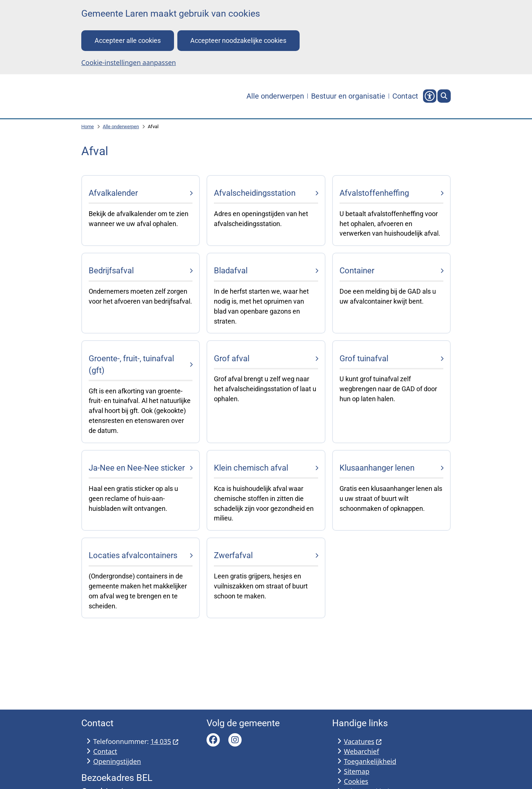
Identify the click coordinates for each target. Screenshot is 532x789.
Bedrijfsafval (111, 271)
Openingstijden (117, 761)
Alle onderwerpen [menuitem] (275, 96)
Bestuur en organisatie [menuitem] (348, 96)
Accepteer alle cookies (128, 40)
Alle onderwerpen (121, 127)
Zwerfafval (233, 556)
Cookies (356, 781)
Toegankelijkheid (370, 761)
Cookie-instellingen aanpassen (129, 62)
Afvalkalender (113, 193)
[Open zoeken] (444, 96)
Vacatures (363, 741)
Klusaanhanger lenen (377, 468)
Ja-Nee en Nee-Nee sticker (137, 468)
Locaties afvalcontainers (133, 556)
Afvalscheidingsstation (255, 193)
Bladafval (231, 271)
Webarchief (362, 751)
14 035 (164, 741)
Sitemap (357, 771)
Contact (105, 751)
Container (357, 271)
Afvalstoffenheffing (374, 193)
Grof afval (232, 358)
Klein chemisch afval (251, 468)
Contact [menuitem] (405, 96)
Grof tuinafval (364, 358)
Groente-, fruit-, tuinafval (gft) (131, 364)
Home (88, 127)
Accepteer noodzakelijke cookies (238, 40)
